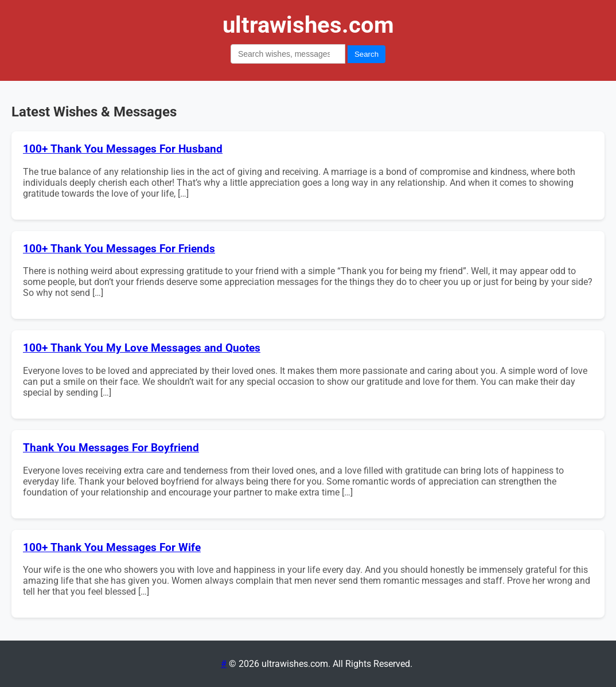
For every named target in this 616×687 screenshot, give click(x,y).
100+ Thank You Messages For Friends (119, 249)
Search (367, 54)
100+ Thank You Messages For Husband (123, 149)
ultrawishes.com (308, 25)
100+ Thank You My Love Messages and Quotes (142, 348)
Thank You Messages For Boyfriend (111, 448)
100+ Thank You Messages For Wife (112, 548)
